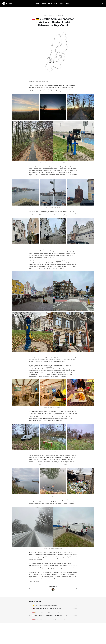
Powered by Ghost (90, 638)
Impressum (70, 638)
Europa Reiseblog (59, 16)
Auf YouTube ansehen (34, 582)
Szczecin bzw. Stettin (49, 211)
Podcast (50, 3)
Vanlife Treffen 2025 (41, 638)
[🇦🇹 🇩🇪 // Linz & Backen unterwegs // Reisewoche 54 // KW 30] (53, 612)
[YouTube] (7, 4)
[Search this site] (103, 3)
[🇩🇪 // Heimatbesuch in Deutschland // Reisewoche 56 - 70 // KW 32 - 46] (53, 605)
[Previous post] (30, 588)
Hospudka (49, 367)
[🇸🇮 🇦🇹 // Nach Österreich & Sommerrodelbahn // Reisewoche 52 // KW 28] (53, 619)
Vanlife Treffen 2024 (51, 638)
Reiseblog (68, 3)
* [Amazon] (12, 3)
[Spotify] (10, 4)
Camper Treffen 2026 (59, 3)
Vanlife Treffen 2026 (31, 638)
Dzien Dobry (57, 358)
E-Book (44, 3)
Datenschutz (76, 638)
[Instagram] (8, 4)
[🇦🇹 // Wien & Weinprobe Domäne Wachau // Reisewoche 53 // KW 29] (53, 616)
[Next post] (76, 588)
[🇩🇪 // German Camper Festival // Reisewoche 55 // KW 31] (53, 609)
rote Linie (58, 261)
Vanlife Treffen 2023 (61, 638)
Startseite (38, 3)
